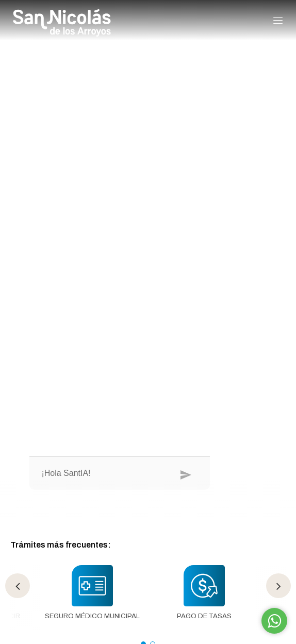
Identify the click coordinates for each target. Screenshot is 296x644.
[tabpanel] (92, 598)
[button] (278, 21)
